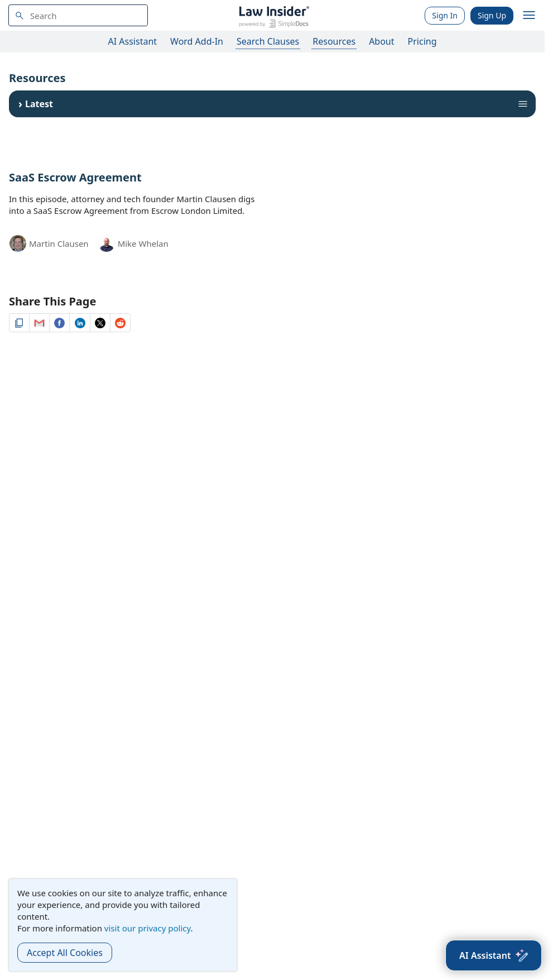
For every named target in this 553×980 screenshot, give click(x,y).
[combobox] (78, 15)
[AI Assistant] (494, 955)
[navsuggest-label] (78, 15)
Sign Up (492, 15)
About (381, 41)
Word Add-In (197, 41)
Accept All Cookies (65, 953)
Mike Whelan (143, 243)
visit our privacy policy (148, 928)
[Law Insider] (274, 15)
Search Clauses (268, 41)
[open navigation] (529, 16)
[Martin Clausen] (18, 242)
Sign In (445, 15)
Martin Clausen (59, 243)
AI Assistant (133, 41)
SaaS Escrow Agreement (75, 177)
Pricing (422, 41)
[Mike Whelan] (107, 245)
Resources (334, 41)
